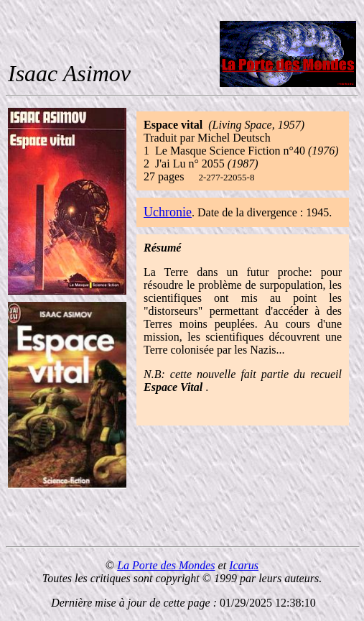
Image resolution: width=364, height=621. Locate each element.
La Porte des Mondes (166, 565)
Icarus (244, 565)
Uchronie (168, 212)
